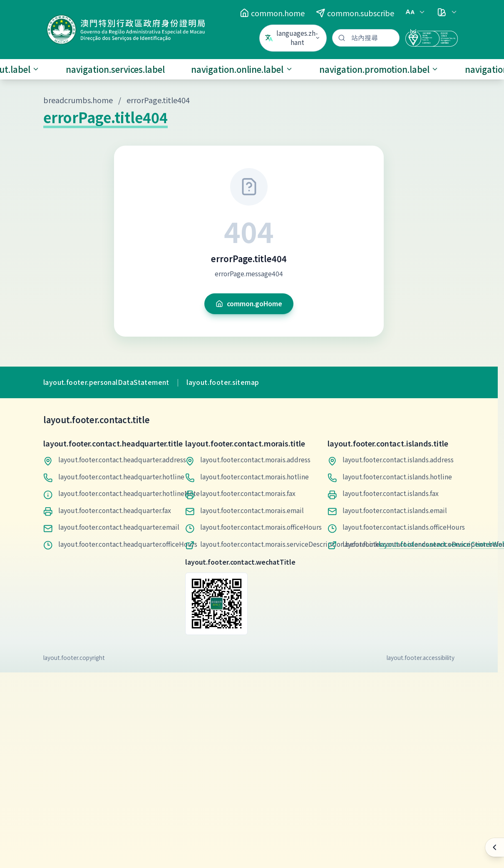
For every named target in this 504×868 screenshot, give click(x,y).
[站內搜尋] (366, 38)
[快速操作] (495, 847)
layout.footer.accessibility (421, 657)
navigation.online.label (242, 69)
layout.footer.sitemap (223, 382)
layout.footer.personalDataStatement (106, 382)
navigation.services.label (115, 69)
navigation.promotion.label (379, 69)
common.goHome (249, 304)
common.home (272, 13)
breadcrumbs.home (78, 100)
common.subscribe (355, 13)
